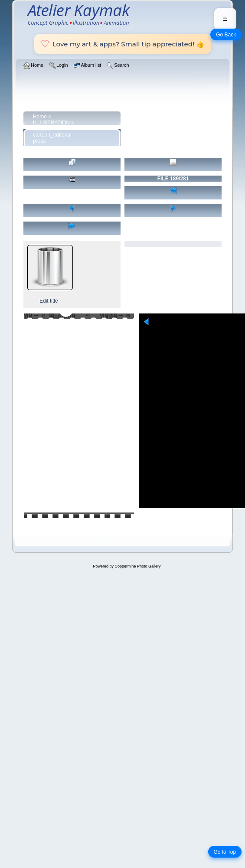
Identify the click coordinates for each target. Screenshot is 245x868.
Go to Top (225, 852)
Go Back (226, 35)
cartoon (42, 129)
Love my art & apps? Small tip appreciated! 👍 (123, 44)
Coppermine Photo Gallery (137, 566)
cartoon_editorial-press (53, 138)
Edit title (49, 301)
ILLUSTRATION (51, 123)
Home (40, 117)
